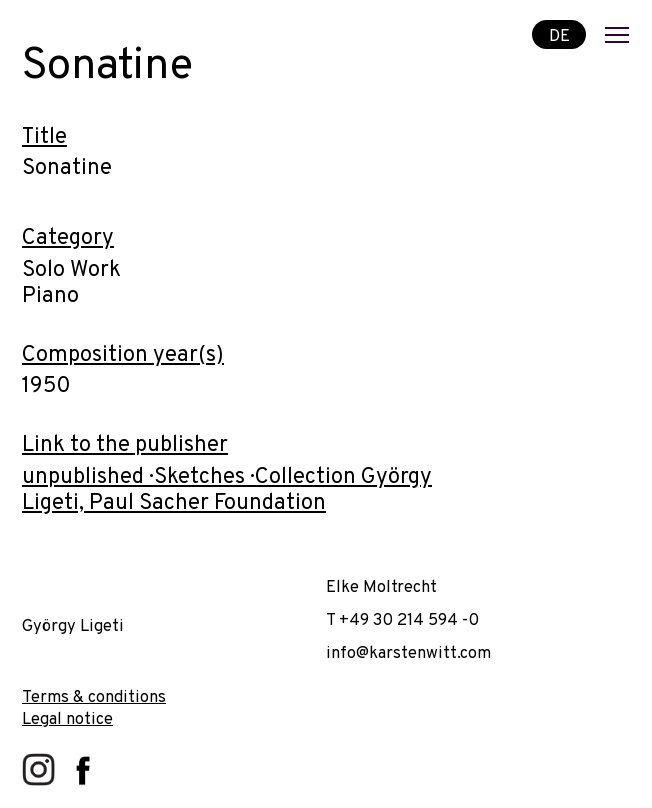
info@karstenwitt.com (408, 653)
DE (559, 35)
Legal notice (67, 719)
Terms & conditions (94, 697)
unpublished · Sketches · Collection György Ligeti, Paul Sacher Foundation (227, 490)
